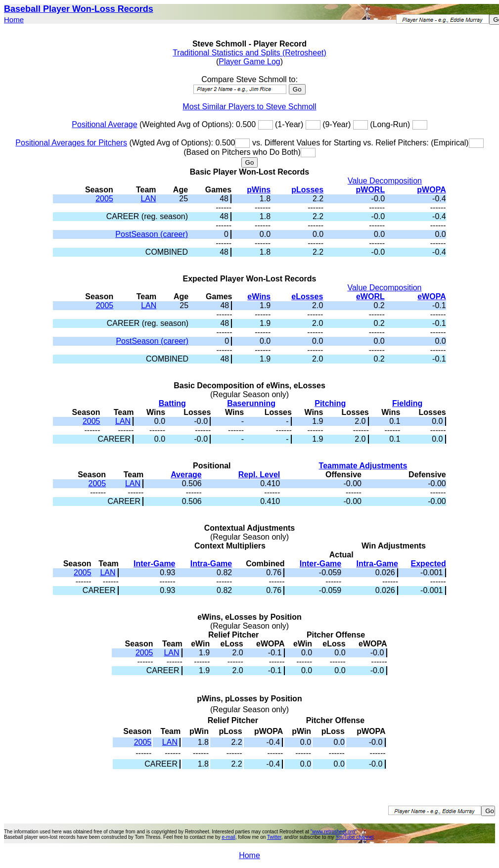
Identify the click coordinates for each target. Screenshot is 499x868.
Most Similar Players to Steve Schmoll (249, 107)
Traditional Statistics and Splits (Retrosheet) (249, 53)
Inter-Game (154, 564)
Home (14, 20)
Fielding (407, 403)
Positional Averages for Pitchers (71, 143)
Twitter (274, 837)
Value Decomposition (385, 181)
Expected (429, 564)
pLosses (307, 190)
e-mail (228, 837)
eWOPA (431, 297)
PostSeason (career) (152, 234)
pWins (259, 190)
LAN (148, 199)
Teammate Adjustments (363, 466)
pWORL (371, 190)
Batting (172, 403)
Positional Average (104, 124)
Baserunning (251, 403)
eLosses (307, 297)
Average (186, 475)
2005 (104, 199)
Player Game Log (249, 62)
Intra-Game (211, 564)
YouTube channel (354, 837)
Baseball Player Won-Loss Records (79, 9)
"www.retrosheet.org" (334, 832)
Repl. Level (259, 475)
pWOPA (431, 190)
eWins (259, 297)
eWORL (370, 297)
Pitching (330, 403)
